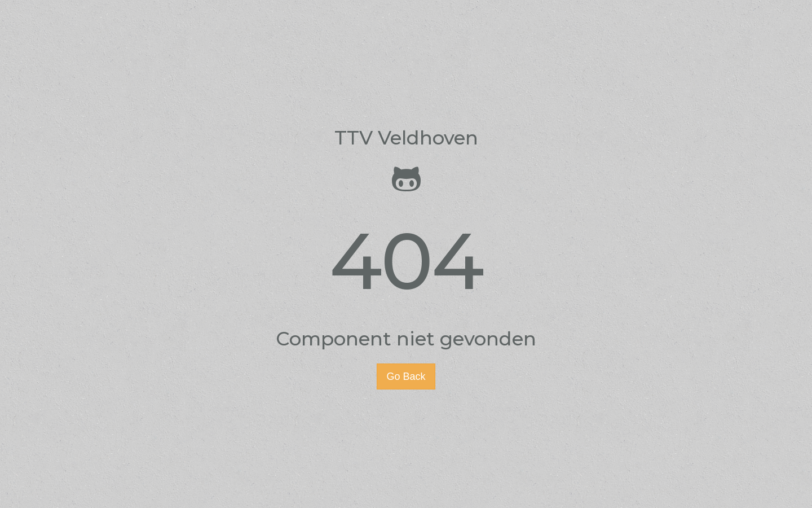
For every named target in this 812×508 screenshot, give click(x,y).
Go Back (406, 376)
